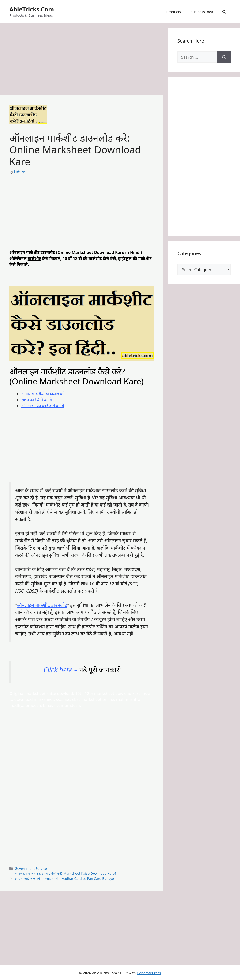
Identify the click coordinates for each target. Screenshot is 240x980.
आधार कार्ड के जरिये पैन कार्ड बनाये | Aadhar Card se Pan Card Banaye (64, 879)
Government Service (31, 868)
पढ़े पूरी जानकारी (100, 670)
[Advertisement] (82, 61)
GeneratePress (149, 973)
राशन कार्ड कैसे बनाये (37, 400)
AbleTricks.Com (32, 9)
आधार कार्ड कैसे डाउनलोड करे (43, 394)
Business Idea (202, 12)
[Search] (224, 57)
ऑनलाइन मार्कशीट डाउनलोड (42, 605)
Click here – (61, 670)
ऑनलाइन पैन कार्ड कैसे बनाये (43, 406)
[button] (224, 12)
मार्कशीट (34, 259)
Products (173, 12)
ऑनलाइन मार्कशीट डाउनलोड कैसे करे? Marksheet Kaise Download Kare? (65, 873)
